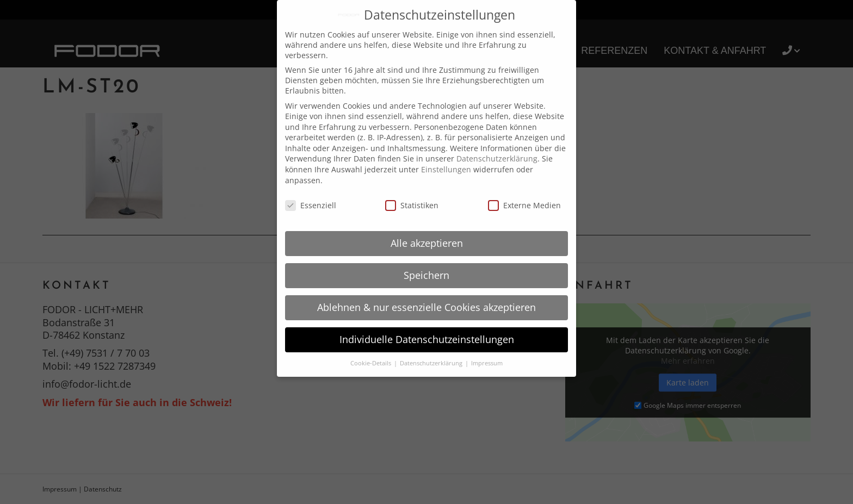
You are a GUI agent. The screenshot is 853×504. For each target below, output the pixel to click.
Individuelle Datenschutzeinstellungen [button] (427, 339)
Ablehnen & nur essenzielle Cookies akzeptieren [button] (426, 307)
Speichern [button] (426, 275)
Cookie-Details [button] (372, 363)
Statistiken (412, 205)
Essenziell (311, 205)
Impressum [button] (487, 363)
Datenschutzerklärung (497, 158)
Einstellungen (446, 169)
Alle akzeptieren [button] (427, 243)
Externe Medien (524, 205)
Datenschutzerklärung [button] (432, 363)
